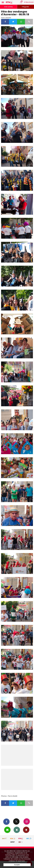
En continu (9, 7)
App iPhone (17, 830)
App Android (26, 830)
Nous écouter (30, 2)
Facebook (6, 822)
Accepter (17, 865)
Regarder (25, 7)
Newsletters (7, 830)
